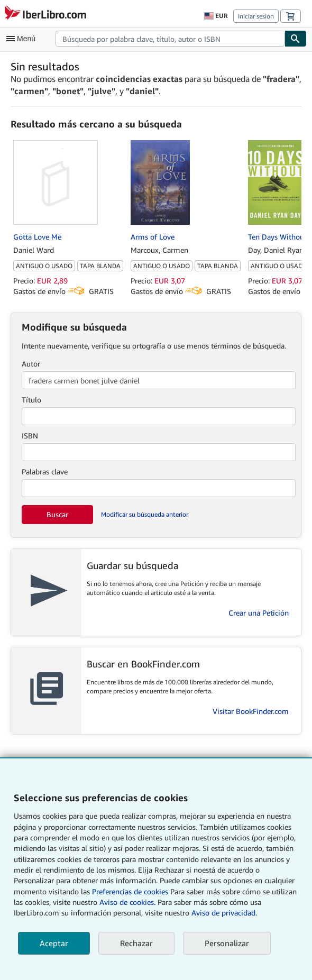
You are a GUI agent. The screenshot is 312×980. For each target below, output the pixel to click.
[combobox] (170, 39)
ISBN (30, 436)
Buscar (57, 514)
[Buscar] (296, 39)
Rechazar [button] (136, 943)
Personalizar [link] (227, 943)
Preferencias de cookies (130, 891)
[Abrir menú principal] (23, 39)
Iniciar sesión (256, 16)
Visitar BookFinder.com (251, 711)
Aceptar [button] (54, 943)
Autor (31, 364)
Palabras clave (45, 471)
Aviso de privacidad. (224, 913)
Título (31, 400)
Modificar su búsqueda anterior (145, 514)
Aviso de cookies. (127, 902)
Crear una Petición (259, 613)
